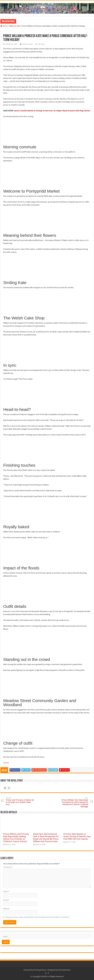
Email (6, 900)
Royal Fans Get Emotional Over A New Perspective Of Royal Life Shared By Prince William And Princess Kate (46, 838)
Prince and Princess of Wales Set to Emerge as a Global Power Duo (20, 801)
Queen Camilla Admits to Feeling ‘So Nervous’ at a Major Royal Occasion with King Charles (52, 111)
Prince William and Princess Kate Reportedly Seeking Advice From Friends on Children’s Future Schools (16, 838)
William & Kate (15, 26)
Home (4, 26)
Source (6, 763)
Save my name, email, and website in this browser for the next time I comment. (38, 917)
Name (6, 892)
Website (6, 909)
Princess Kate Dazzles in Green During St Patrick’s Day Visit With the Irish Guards (77, 836)
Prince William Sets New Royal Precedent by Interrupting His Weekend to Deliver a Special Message (74, 802)
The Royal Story (40, 970)
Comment (8, 867)
